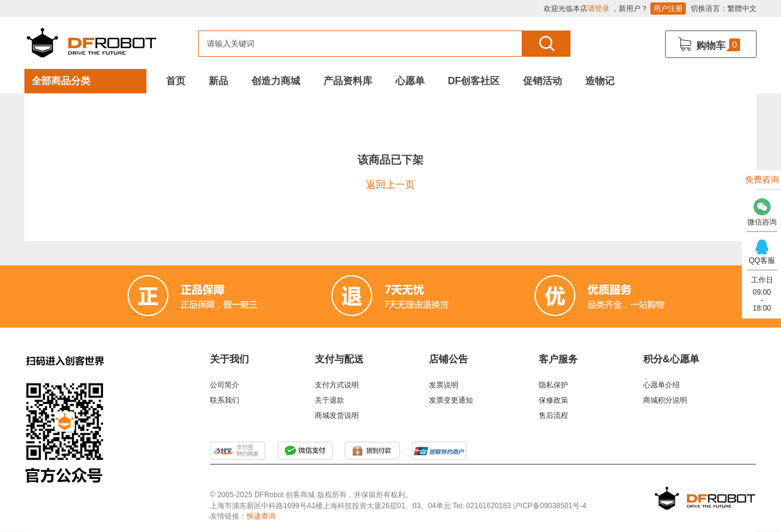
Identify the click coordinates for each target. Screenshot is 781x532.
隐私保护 (553, 385)
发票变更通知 (451, 400)
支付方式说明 (337, 385)
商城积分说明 (665, 400)
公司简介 (225, 385)
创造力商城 (276, 81)
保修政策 (553, 400)
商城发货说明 (337, 415)
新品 (218, 81)
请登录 (599, 9)
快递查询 (261, 516)
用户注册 (668, 9)
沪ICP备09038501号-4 (550, 506)
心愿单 (410, 81)
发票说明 (444, 385)
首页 (176, 81)
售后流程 (553, 415)
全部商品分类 (61, 81)
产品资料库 (348, 81)
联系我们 (225, 400)
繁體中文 (742, 9)
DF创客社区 (474, 81)
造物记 (600, 81)
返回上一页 (390, 185)
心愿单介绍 (661, 385)
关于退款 (329, 400)
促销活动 (542, 81)
